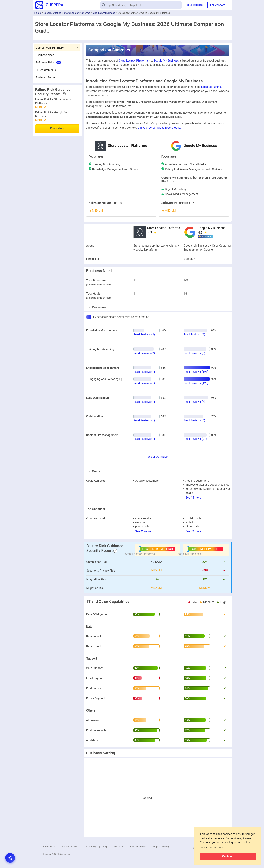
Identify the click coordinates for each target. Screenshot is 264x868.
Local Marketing (53, 13)
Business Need (45, 55)
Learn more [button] (216, 847)
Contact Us (118, 847)
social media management (182, 194)
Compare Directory (161, 847)
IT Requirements (46, 70)
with (115, 169)
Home (38, 13)
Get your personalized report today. (159, 128)
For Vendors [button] (218, 5)
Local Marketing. (211, 87)
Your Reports (195, 5)
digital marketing (176, 189)
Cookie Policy (90, 847)
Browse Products (138, 847)
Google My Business (104, 13)
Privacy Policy (49, 847)
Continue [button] (228, 856)
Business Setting (46, 77)
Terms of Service (70, 847)
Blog (105, 847)
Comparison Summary (50, 48)
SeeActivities (157, 457)
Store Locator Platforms (77, 13)
